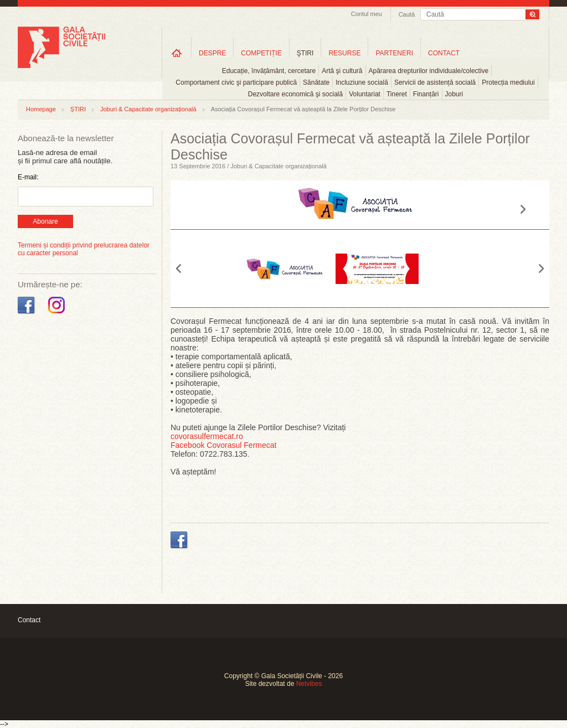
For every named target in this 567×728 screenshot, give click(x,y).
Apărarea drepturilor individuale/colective (429, 71)
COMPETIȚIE (261, 53)
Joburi (454, 94)
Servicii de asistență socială (435, 82)
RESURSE (344, 53)
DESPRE (212, 53)
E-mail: (28, 177)
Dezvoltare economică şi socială (295, 94)
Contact (29, 620)
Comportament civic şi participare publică (236, 82)
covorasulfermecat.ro (207, 436)
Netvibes (309, 684)
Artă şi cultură (342, 71)
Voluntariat (365, 94)
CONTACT (444, 53)
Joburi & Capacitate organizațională (148, 109)
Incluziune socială (362, 82)
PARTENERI (394, 53)
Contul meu (367, 14)
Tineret (397, 94)
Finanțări (426, 94)
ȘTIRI (78, 109)
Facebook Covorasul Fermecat (223, 445)
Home (177, 53)
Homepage (41, 109)
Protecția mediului (508, 82)
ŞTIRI (305, 53)
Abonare (45, 221)
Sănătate (316, 82)
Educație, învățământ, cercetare (269, 71)
